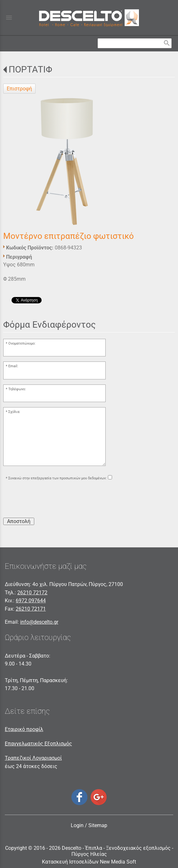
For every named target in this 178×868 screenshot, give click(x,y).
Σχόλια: (14, 412)
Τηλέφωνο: (17, 389)
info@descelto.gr (39, 622)
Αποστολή (19, 521)
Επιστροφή (19, 89)
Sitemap (98, 825)
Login (77, 825)
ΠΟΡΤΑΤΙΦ (30, 69)
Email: (13, 366)
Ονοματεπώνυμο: (22, 343)
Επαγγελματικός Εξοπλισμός (38, 744)
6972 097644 (31, 601)
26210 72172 (32, 593)
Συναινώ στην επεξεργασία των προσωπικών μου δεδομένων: (57, 478)
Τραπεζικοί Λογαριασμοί (33, 758)
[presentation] (52, 500)
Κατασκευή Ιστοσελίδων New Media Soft (89, 862)
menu (9, 18)
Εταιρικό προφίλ (24, 729)
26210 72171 (31, 609)
